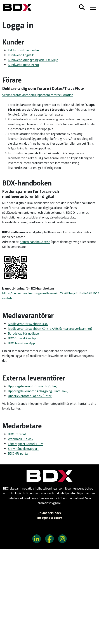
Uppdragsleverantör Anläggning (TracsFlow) (38, 391)
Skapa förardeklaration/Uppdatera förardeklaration (38, 95)
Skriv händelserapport (23, 449)
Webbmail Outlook (21, 439)
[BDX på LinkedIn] (37, 538)
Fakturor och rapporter (24, 50)
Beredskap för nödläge (23, 333)
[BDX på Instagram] (62, 538)
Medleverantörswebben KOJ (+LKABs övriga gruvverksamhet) (50, 329)
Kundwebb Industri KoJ (23, 65)
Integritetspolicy (50, 518)
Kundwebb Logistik (21, 55)
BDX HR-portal (18, 453)
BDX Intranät (17, 434)
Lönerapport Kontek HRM (26, 444)
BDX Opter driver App (23, 338)
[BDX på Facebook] (49, 538)
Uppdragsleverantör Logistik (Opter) (33, 386)
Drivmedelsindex (49, 513)
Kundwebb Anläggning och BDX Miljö (33, 60)
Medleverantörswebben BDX (28, 324)
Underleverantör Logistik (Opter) (30, 396)
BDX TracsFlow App (21, 343)
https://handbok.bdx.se (35, 242)
